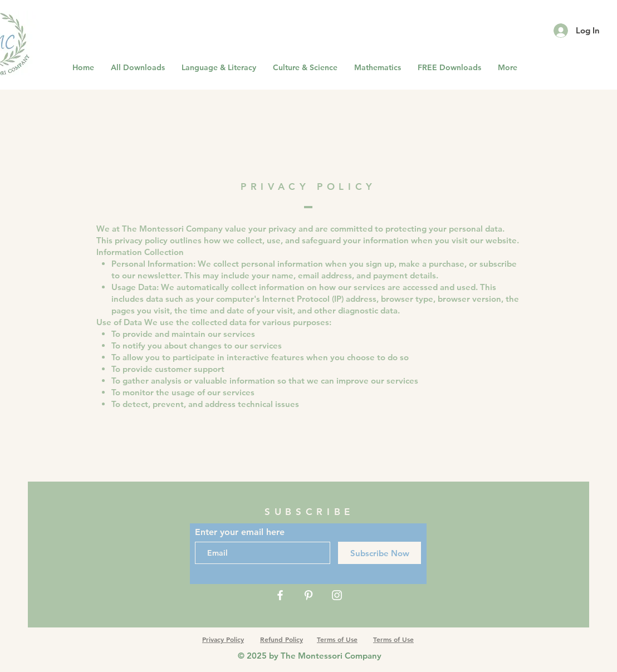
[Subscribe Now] (379, 553)
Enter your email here (240, 532)
